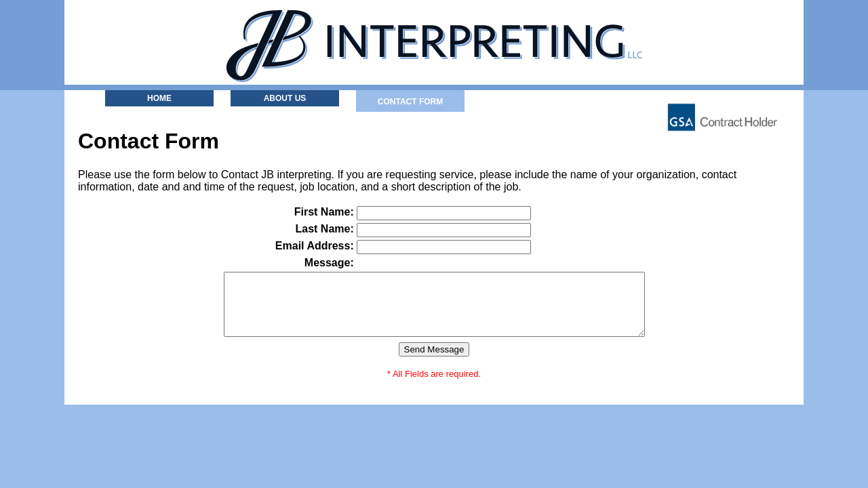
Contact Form (410, 102)
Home (159, 98)
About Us (285, 98)
